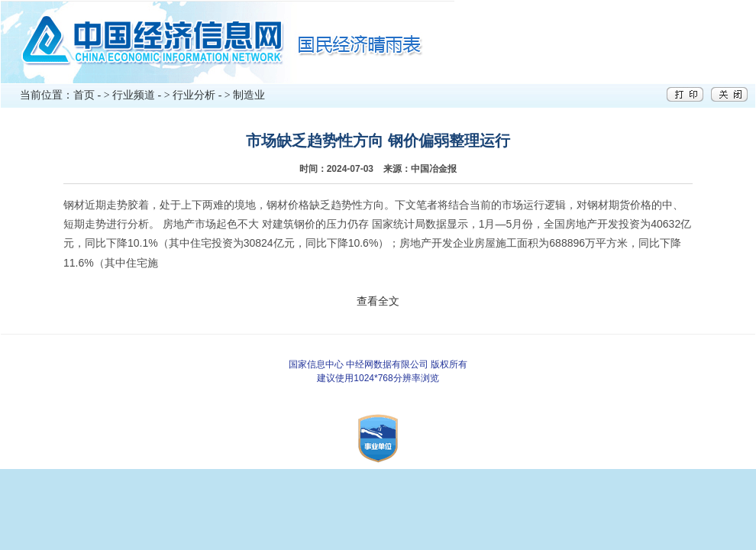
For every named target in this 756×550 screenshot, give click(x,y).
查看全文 (378, 301)
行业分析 (194, 95)
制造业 (249, 95)
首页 (84, 95)
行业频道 (134, 95)
